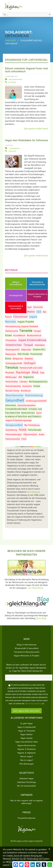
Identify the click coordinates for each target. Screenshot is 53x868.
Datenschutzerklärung (33, 704)
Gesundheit (15, 400)
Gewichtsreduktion (27, 405)
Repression (11, 354)
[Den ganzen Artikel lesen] (36, 129)
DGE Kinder (23, 354)
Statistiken (40, 345)
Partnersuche (12, 331)
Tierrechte (26, 331)
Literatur (24, 382)
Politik (23, 430)
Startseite (10, 40)
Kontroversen (28, 413)
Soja (42, 373)
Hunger (37, 331)
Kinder (9, 335)
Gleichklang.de (34, 492)
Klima (8, 359)
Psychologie (23, 372)
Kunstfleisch (19, 335)
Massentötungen (14, 434)
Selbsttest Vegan (26, 778)
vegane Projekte (26, 322)
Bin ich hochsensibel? (27, 786)
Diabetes (29, 359)
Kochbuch (26, 391)
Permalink (12, 82)
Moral (35, 372)
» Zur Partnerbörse (35, 588)
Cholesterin (11, 340)
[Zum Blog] (41, 618)
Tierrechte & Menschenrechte (37, 283)
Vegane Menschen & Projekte (37, 295)
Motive (31, 312)
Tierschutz (12, 367)
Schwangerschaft (14, 363)
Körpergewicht (13, 349)
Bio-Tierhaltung (32, 425)
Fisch (24, 439)
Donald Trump (12, 391)
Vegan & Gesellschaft (26, 727)
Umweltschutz (14, 345)
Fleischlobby (12, 382)
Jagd (29, 307)
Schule (37, 386)
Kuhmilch (27, 386)
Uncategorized (16, 295)
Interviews (11, 405)
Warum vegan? (26, 756)
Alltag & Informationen (16, 283)
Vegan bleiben (26, 734)
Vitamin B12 (39, 349)
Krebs (42, 434)
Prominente (36, 354)
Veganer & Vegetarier (27, 753)
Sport (39, 413)
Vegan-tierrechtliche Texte (26, 742)
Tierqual (28, 345)
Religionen (18, 359)
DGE (39, 312)
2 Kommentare (14, 148)
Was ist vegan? (27, 760)
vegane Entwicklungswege (19, 420)
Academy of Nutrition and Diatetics (23, 416)
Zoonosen (38, 307)
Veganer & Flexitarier (27, 749)
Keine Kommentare (16, 79)
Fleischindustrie (13, 386)
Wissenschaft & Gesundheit (27, 648)
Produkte (10, 373)
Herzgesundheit (14, 425)
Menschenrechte (14, 395)
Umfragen (30, 363)
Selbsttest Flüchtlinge (26, 782)
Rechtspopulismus (38, 382)
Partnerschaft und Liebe (31, 368)
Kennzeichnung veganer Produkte (22, 326)
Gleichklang (11, 430)
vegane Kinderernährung (32, 340)
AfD (20, 377)
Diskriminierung (34, 395)
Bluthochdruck (34, 335)
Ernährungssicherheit (36, 401)
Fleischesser (20, 317)
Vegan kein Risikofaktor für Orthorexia (26, 140)
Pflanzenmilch (30, 434)
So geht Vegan (27, 723)
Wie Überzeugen (27, 764)
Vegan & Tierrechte (27, 731)
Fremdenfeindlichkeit (16, 409)
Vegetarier (29, 377)
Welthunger (11, 377)
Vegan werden (27, 738)
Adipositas (26, 349)
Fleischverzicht (13, 439)
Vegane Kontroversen (27, 745)
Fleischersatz (35, 430)
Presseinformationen (27, 818)
